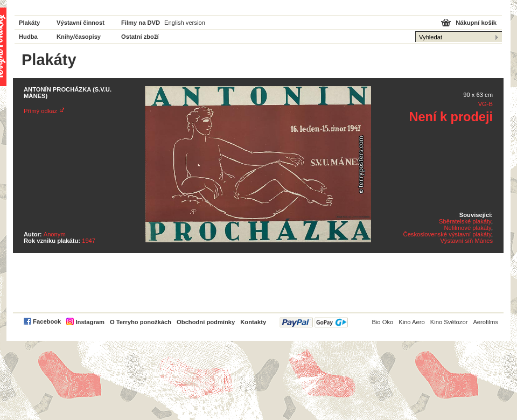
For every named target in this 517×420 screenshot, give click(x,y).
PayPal (314, 322)
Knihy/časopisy (79, 37)
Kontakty (253, 322)
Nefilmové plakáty (467, 228)
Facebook (47, 321)
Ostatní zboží (140, 37)
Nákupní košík (476, 23)
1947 (89, 241)
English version (185, 23)
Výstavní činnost (81, 23)
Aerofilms (485, 322)
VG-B (485, 104)
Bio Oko (382, 322)
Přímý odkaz (40, 111)
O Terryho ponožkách (141, 322)
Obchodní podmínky (206, 322)
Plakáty (29, 23)
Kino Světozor (449, 322)
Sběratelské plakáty (465, 221)
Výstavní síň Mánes (466, 241)
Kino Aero (412, 322)
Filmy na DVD (141, 23)
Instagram (90, 322)
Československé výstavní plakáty (447, 234)
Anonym (55, 234)
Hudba (28, 37)
